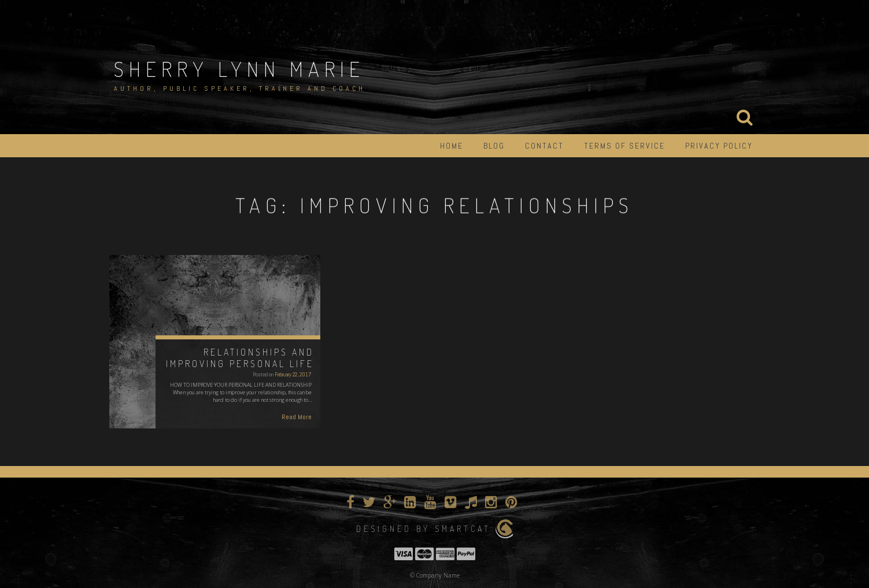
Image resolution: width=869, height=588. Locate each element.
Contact (544, 146)
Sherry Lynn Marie (239, 69)
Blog (494, 146)
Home (452, 146)
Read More (297, 417)
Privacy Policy (719, 146)
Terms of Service (624, 146)
